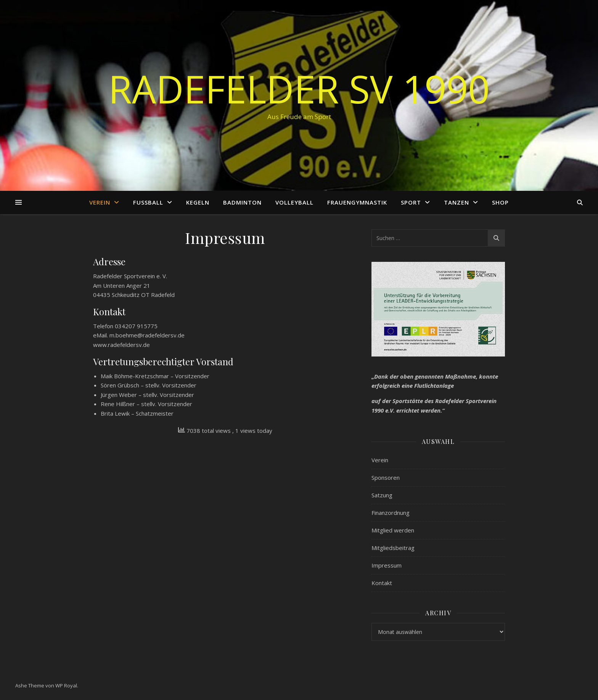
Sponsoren (386, 477)
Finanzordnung (391, 513)
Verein (100, 202)
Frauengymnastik (357, 202)
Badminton (242, 202)
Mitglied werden (393, 530)
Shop (500, 202)
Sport (411, 202)
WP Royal (66, 685)
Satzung (382, 495)
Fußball (148, 202)
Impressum (387, 565)
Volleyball (294, 202)
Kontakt (382, 583)
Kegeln (198, 202)
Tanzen (457, 202)
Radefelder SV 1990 (299, 89)
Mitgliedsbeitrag (393, 548)
